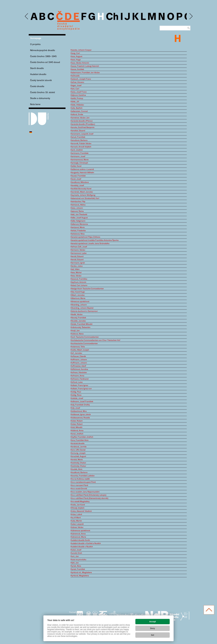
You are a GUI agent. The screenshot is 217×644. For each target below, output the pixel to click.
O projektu (35, 44)
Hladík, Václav (77, 314)
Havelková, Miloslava (80, 182)
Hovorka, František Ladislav (83, 476)
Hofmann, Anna (77, 376)
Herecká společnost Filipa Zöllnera (85, 237)
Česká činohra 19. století (42, 92)
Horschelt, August (78, 456)
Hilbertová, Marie (78, 298)
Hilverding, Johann (79, 305)
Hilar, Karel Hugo (78, 292)
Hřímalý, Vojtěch (77, 508)
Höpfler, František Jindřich (82, 437)
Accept (153, 622)
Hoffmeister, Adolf (78, 366)
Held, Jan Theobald (79, 215)
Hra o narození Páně (79, 485)
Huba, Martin (76, 521)
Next (191, 16)
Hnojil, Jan (75, 331)
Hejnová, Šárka (77, 211)
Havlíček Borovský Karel (81, 189)
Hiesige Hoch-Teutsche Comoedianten (87, 289)
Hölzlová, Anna (77, 431)
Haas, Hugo (76, 60)
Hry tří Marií (76, 518)
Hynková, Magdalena (80, 576)
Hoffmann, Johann (79, 360)
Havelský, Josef (77, 186)
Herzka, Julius (77, 266)
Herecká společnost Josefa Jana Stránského (90, 244)
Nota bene (35, 104)
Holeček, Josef (77, 398)
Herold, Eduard (77, 256)
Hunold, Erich (76, 553)
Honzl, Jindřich (77, 434)
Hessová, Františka (79, 279)
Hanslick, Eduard (78, 131)
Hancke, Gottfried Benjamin (83, 127)
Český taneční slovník (41, 80)
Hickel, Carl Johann (79, 285)
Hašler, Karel (76, 166)
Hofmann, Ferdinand (80, 379)
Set (153, 635)
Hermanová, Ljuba (79, 253)
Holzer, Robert (77, 421)
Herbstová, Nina (78, 234)
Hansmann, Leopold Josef (82, 134)
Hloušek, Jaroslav (78, 321)
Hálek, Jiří (75, 102)
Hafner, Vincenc (77, 82)
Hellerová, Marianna (79, 224)
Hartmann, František (80, 153)
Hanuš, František (78, 137)
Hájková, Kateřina (78, 95)
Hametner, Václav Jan (80, 118)
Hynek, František (78, 569)
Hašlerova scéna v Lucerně (82, 169)
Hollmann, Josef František (82, 402)
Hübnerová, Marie (78, 537)
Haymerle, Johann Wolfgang (83, 195)
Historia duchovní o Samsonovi (84, 311)
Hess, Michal (76, 273)
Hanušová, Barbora (79, 140)
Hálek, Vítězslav (77, 105)
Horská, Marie (77, 460)
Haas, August (76, 57)
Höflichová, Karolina (79, 369)
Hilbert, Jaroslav (78, 295)
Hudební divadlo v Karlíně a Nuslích (86, 543)
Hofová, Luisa (77, 382)
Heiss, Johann (77, 208)
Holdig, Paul (76, 392)
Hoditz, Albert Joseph (80, 350)
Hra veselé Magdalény (80, 502)
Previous (27, 16)
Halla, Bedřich (77, 108)
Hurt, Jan (75, 556)
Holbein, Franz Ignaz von (81, 389)
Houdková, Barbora (79, 473)
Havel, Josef (76, 179)
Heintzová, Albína (78, 205)
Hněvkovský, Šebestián (81, 327)
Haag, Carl (75, 53)
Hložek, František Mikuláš (81, 324)
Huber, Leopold (77, 524)
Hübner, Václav (77, 527)
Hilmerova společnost (80, 302)
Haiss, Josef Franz (79, 92)
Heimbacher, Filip (78, 202)
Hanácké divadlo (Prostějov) (83, 124)
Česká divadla (37, 86)
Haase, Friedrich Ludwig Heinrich (85, 66)
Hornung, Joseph (78, 453)
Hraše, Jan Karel (78, 505)
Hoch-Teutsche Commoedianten (85, 337)
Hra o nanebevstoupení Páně (83, 482)
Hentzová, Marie (78, 227)
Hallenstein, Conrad (79, 111)
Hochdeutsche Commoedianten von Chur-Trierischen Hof (95, 340)
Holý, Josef (75, 408)
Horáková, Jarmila (79, 447)
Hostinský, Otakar (78, 463)
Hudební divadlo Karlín (80, 540)
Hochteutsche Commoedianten (84, 344)
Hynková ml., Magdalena (81, 572)
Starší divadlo (37, 68)
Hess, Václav (76, 276)
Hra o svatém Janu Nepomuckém (85, 492)
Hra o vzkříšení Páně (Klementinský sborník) (89, 498)
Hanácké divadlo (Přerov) (82, 121)
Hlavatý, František (78, 318)
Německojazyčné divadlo (43, 50)
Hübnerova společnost (80, 531)
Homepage (36, 38)
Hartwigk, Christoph (79, 163)
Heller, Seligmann (78, 221)
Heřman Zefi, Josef (79, 247)
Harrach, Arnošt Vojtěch (81, 147)
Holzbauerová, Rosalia (80, 418)
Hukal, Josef (76, 550)
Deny (152, 628)
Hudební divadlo (38, 74)
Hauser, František (78, 176)
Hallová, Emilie (77, 115)
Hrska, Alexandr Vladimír (81, 511)
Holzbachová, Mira (79, 411)
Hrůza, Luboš (76, 514)
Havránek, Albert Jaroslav (82, 192)
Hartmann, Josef (78, 156)
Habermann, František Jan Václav (85, 73)
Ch (112, 17)
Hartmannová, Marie (80, 160)
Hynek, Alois (76, 566)
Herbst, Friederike (78, 231)
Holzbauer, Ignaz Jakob (81, 414)
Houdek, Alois (76, 469)
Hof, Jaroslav (76, 353)
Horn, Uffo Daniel (78, 450)
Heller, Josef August (79, 218)
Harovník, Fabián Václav (81, 144)
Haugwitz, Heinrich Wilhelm (82, 173)
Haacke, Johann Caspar (81, 50)
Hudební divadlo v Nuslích (82, 547)
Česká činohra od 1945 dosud (45, 62)
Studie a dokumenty (40, 98)
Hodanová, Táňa (78, 347)
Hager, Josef (76, 86)
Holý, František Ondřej (80, 405)
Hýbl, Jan (75, 563)
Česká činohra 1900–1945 (43, 56)
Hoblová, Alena (77, 334)
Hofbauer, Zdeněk (78, 356)
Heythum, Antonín (78, 282)
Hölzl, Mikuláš (76, 427)
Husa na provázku (78, 560)
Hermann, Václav (78, 250)
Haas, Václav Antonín (80, 63)
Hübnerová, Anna (78, 534)
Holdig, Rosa (76, 395)
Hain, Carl (75, 89)
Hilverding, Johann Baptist (82, 308)
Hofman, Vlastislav (79, 373)
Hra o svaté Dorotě (79, 489)
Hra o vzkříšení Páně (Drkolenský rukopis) (88, 495)
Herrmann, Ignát (78, 263)
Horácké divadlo (78, 443)
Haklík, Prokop (77, 98)
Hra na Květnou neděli (80, 479)
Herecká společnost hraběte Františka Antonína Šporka (95, 240)
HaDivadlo (75, 76)
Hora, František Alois (80, 440)
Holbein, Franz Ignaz (79, 385)
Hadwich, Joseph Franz (81, 79)
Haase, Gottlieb (77, 69)
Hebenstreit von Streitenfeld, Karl (85, 198)
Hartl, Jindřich (77, 150)
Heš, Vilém (75, 269)
